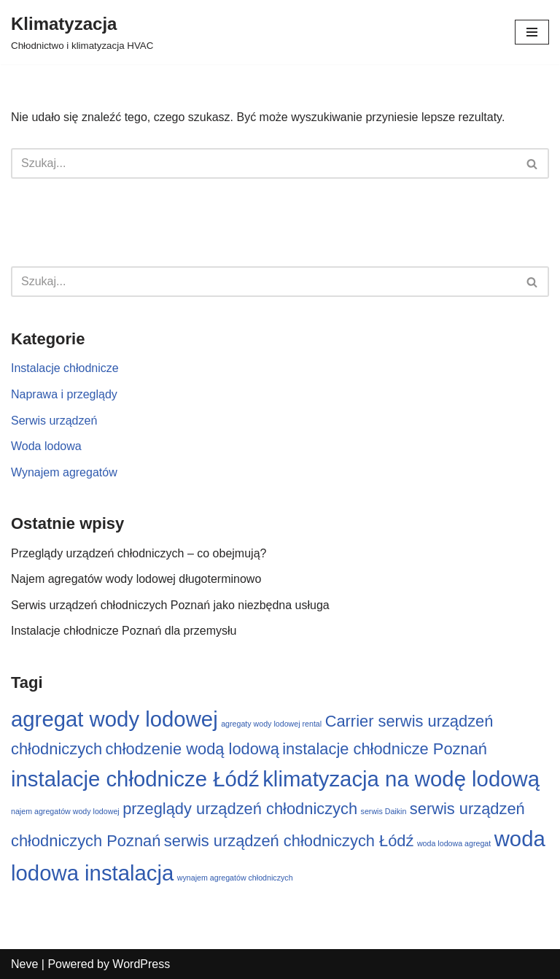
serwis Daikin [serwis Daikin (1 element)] (384, 811)
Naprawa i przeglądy (64, 394)
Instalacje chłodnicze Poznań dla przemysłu (124, 631)
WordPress (141, 964)
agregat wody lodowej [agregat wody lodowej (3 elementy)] (114, 719)
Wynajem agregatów (64, 472)
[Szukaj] (264, 163)
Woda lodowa (46, 446)
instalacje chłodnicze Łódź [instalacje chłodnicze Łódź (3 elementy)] (135, 779)
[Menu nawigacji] (532, 32)
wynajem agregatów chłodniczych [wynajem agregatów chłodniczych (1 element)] (235, 878)
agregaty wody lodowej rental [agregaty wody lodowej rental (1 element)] (271, 724)
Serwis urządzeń (54, 421)
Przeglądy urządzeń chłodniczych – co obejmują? (139, 553)
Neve (24, 964)
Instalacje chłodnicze (65, 368)
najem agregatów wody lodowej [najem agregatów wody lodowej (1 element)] (65, 811)
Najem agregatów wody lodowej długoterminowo (136, 579)
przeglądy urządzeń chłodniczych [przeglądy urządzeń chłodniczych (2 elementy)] (240, 809)
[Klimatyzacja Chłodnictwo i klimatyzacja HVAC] (82, 32)
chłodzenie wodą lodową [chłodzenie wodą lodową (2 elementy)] (192, 749)
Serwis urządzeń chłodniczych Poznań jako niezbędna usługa (170, 605)
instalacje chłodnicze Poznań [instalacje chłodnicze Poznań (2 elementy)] (385, 749)
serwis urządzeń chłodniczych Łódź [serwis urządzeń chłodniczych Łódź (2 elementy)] (289, 841)
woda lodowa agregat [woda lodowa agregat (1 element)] (454, 843)
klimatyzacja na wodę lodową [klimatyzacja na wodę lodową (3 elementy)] (401, 779)
